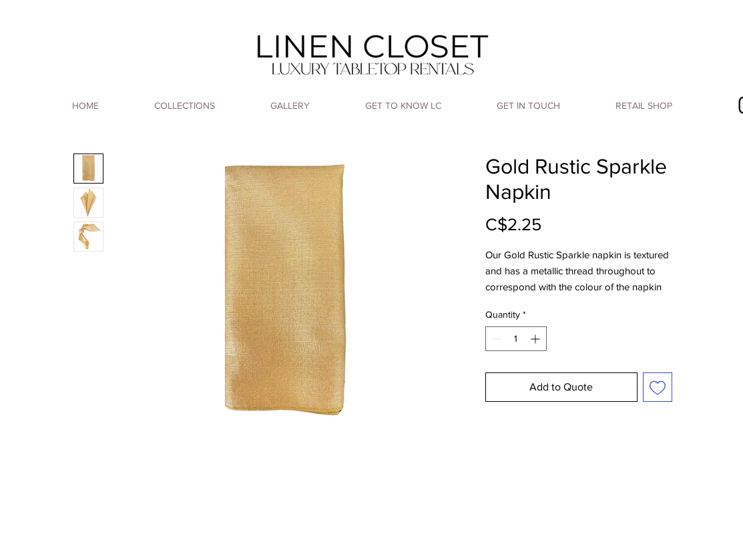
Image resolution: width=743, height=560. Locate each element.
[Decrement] (496, 339)
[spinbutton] (516, 339)
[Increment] (536, 339)
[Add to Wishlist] (658, 387)
